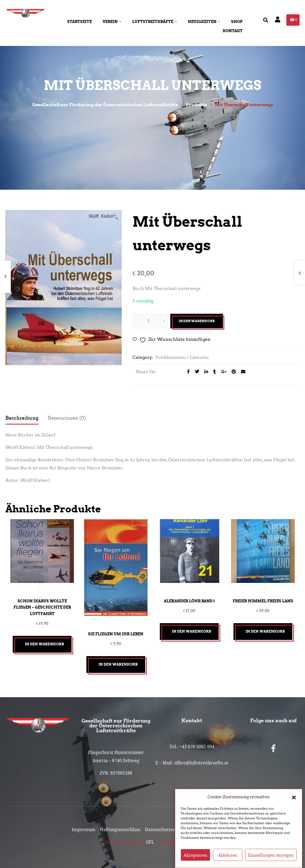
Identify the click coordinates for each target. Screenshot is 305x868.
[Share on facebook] (187, 372)
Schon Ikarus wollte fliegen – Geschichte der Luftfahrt (42, 606)
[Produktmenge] (149, 321)
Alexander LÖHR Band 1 (189, 600)
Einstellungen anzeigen (271, 855)
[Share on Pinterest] (232, 372)
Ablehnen (228, 855)
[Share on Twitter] (196, 372)
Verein (112, 22)
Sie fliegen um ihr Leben (116, 632)
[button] (294, 797)
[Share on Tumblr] (213, 372)
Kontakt (233, 31)
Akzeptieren (195, 855)
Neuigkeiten (204, 22)
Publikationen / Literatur (182, 357)
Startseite (79, 22)
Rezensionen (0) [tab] (67, 418)
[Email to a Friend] (241, 372)
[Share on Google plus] (222, 372)
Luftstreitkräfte (155, 22)
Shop (237, 22)
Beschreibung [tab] (22, 418)
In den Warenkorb (197, 321)
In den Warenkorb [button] (44, 643)
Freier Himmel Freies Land (263, 600)
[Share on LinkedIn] (205, 372)
